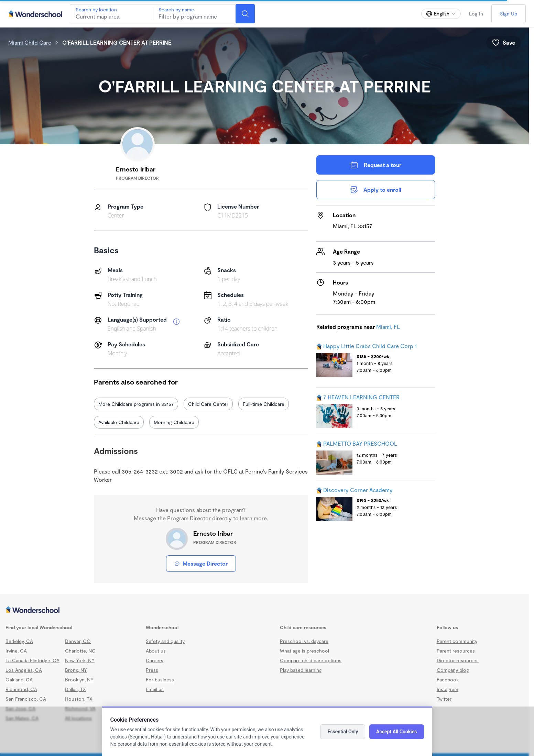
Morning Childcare (174, 422)
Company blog (453, 670)
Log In (476, 14)
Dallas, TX (75, 689)
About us (156, 651)
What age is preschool (304, 651)
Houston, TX (79, 699)
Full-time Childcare (264, 404)
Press (152, 670)
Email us (155, 689)
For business (160, 680)
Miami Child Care (30, 42)
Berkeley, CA (19, 641)
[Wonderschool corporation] (264, 610)
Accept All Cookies (396, 732)
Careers (155, 660)
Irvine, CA (16, 651)
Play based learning (301, 670)
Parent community (457, 641)
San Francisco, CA (26, 699)
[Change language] (441, 14)
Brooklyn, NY (79, 680)
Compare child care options (311, 660)
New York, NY (80, 660)
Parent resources (456, 651)
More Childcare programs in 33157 (136, 404)
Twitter (444, 699)
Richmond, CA (21, 689)
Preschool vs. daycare (304, 641)
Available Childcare (119, 422)
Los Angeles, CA (24, 670)
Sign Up (509, 14)
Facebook (448, 680)
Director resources (458, 660)
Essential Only (343, 732)
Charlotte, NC (80, 651)
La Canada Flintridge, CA (32, 660)
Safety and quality (165, 641)
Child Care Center (208, 404)
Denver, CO (78, 641)
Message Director (201, 563)
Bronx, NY (76, 670)
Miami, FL (388, 327)
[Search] (245, 14)
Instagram (448, 689)
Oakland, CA (19, 680)
